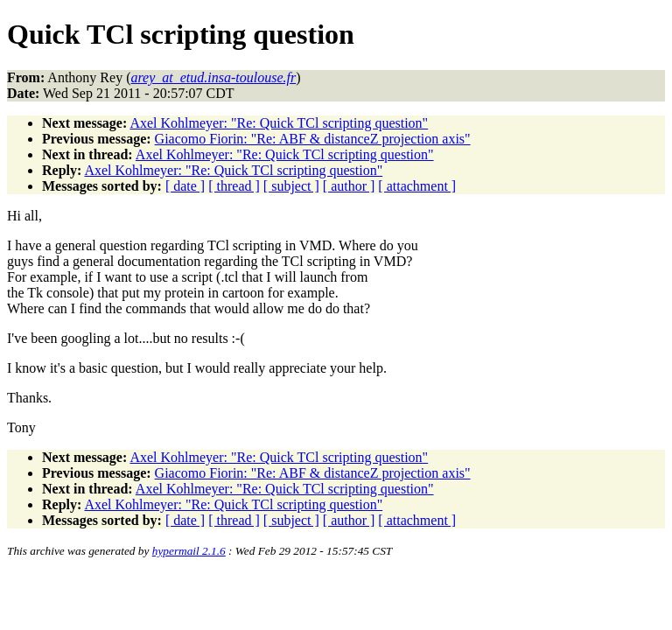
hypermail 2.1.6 (189, 551)
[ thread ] (234, 186)
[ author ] (349, 186)
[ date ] (185, 186)
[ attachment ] (417, 186)
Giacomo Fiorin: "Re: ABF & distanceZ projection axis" (313, 139)
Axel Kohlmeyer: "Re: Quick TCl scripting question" (279, 123)
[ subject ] (291, 186)
